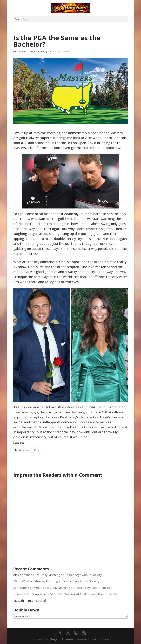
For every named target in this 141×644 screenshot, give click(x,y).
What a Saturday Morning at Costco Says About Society (63, 575)
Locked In (43, 601)
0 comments (65, 52)
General (52, 52)
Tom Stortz (22, 52)
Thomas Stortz (24, 594)
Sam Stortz (21, 588)
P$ (15, 581)
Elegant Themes (61, 639)
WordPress (102, 639)
